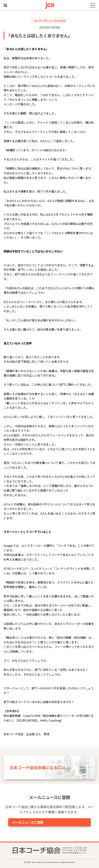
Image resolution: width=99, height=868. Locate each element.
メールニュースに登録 (28, 822)
